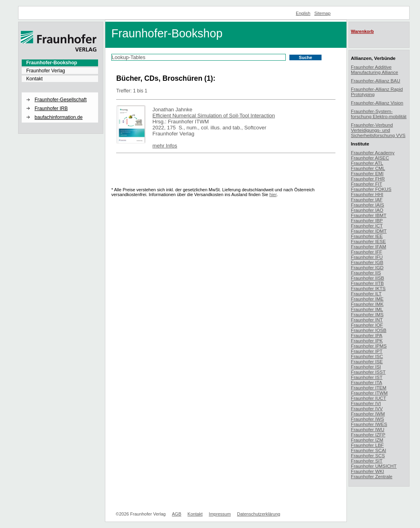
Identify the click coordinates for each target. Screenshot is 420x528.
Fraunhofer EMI (367, 173)
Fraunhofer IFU (367, 257)
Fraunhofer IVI (366, 403)
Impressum (220, 514)
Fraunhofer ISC (367, 356)
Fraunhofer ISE (367, 361)
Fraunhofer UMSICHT (374, 466)
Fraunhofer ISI (366, 367)
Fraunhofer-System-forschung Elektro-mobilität (379, 114)
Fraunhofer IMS (367, 314)
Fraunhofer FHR (368, 179)
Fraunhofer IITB (367, 283)
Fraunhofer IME (367, 299)
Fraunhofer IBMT (369, 215)
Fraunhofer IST (367, 377)
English (303, 13)
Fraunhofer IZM (367, 440)
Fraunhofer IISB (368, 278)
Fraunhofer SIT (367, 461)
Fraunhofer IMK (367, 304)
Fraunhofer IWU (368, 429)
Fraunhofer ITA (367, 382)
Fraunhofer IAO (367, 210)
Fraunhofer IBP (367, 220)
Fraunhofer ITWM (369, 393)
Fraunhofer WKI (368, 471)
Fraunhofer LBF (367, 445)
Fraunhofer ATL (367, 163)
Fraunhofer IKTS (368, 288)
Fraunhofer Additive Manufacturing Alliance (375, 70)
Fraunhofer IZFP (368, 435)
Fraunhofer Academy (373, 152)
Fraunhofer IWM (368, 414)
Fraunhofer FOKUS (371, 189)
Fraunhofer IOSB (369, 330)
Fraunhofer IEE (367, 236)
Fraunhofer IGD (367, 267)
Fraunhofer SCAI (369, 450)
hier (273, 194)
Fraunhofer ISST (368, 372)
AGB (177, 514)
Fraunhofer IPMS (369, 346)
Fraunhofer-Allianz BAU (376, 81)
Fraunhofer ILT (366, 294)
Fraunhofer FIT (367, 184)
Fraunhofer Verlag (46, 71)
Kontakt (34, 79)
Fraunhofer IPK (367, 341)
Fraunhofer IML (367, 309)
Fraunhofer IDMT (369, 231)
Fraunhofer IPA (367, 335)
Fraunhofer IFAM (369, 247)
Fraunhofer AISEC (370, 158)
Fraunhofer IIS (366, 273)
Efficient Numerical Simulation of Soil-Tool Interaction (214, 116)
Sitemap (323, 13)
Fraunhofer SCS (368, 455)
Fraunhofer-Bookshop (52, 63)
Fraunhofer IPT (367, 351)
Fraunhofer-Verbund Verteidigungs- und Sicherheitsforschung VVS (378, 130)
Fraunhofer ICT (367, 226)
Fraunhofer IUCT (369, 398)
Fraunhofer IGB (367, 262)
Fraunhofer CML (368, 168)
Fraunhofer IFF (367, 252)
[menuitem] (60, 63)
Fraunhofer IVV (367, 408)
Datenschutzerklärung (259, 514)
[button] (60, 93)
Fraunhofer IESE (368, 241)
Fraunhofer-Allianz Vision (377, 103)
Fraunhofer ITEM (369, 388)
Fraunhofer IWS (368, 419)
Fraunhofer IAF (367, 200)
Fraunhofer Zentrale (372, 476)
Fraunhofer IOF (367, 325)
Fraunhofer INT (367, 320)
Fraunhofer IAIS (368, 205)
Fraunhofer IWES (369, 424)
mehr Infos (165, 146)
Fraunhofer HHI (367, 194)
